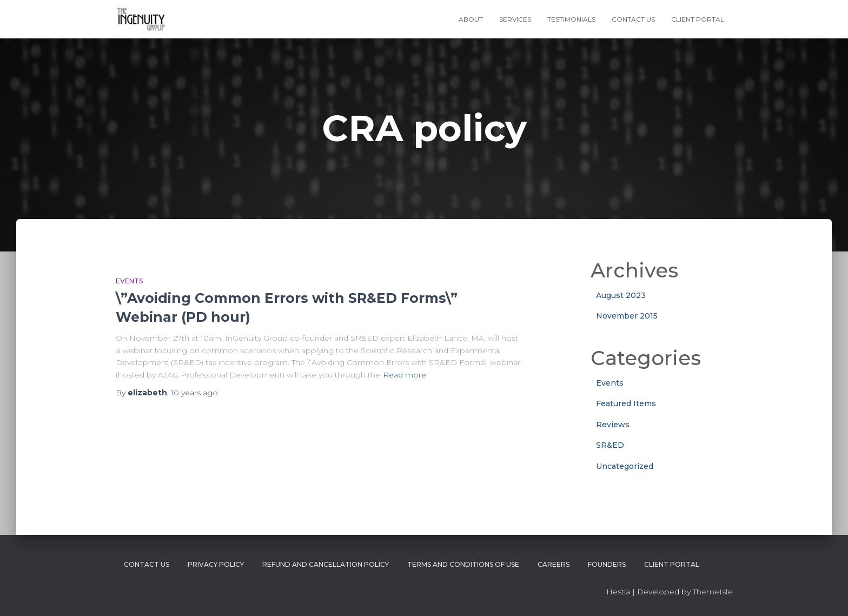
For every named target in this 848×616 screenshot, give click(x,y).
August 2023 (621, 295)
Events (129, 281)
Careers (554, 564)
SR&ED (610, 445)
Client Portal (698, 19)
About (471, 19)
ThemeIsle (713, 592)
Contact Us (633, 19)
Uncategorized (625, 466)
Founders (607, 564)
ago (194, 393)
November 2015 (627, 316)
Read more (405, 375)
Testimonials (571, 19)
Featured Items (626, 403)
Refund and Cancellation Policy (326, 564)
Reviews (613, 425)
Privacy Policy (216, 564)
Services (515, 19)
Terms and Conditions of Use (463, 564)
